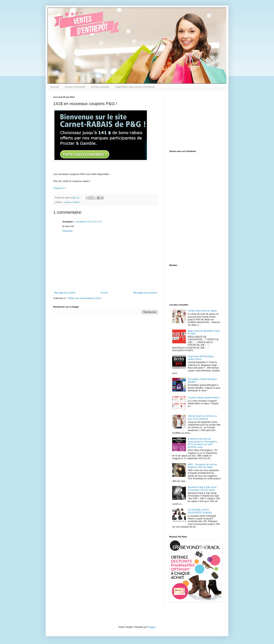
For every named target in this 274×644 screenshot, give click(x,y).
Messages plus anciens (145, 293)
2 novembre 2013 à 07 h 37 (88, 222)
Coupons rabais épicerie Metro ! (204, 398)
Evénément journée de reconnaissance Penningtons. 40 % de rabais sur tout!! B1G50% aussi (203, 443)
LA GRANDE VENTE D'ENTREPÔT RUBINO (200, 511)
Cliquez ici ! (60, 188)
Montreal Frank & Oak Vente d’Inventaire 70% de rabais (202, 489)
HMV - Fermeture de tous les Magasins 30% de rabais (202, 466)
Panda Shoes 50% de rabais (202, 311)
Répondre (67, 231)
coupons (67, 202)
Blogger (152, 627)
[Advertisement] (193, 120)
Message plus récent (65, 293)
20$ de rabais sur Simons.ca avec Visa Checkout (202, 417)
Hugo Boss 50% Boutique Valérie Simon (201, 358)
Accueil (55, 87)
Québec (76, 202)
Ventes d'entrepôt (75, 87)
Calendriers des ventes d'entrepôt (135, 87)
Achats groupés (100, 87)
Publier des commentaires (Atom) (84, 298)
